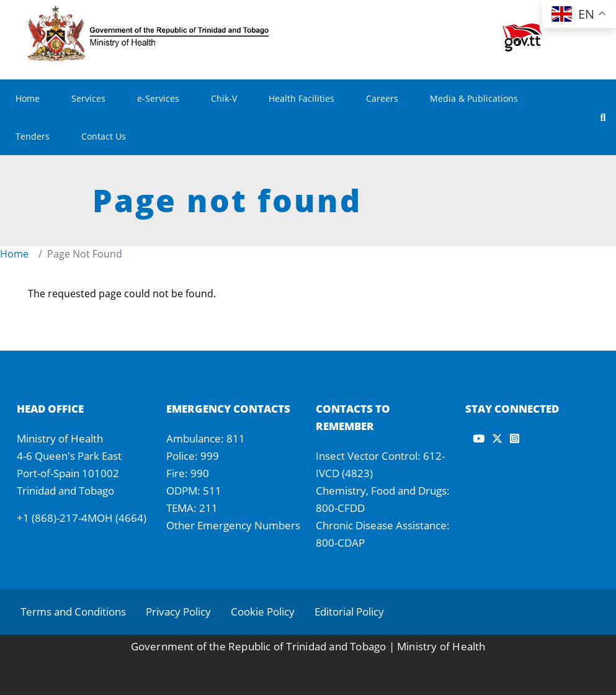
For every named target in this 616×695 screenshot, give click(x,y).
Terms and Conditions (73, 612)
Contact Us (104, 136)
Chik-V (224, 98)
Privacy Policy (178, 612)
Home (28, 98)
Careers (382, 98)
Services (88, 98)
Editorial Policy (349, 612)
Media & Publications (474, 98)
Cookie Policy (263, 612)
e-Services (158, 98)
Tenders (33, 136)
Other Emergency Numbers (233, 525)
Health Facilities (301, 98)
